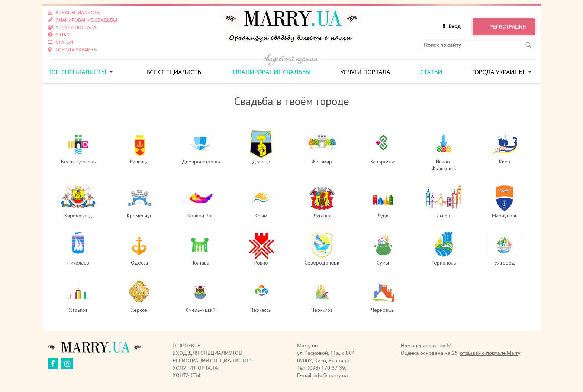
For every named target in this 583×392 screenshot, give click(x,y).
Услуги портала (365, 72)
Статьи (431, 72)
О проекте (186, 346)
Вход (454, 26)
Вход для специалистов (207, 353)
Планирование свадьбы (272, 72)
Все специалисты (174, 72)
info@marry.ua (331, 375)
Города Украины (498, 72)
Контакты (186, 375)
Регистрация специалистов (212, 360)
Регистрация (508, 27)
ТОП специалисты (77, 72)
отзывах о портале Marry (490, 353)
